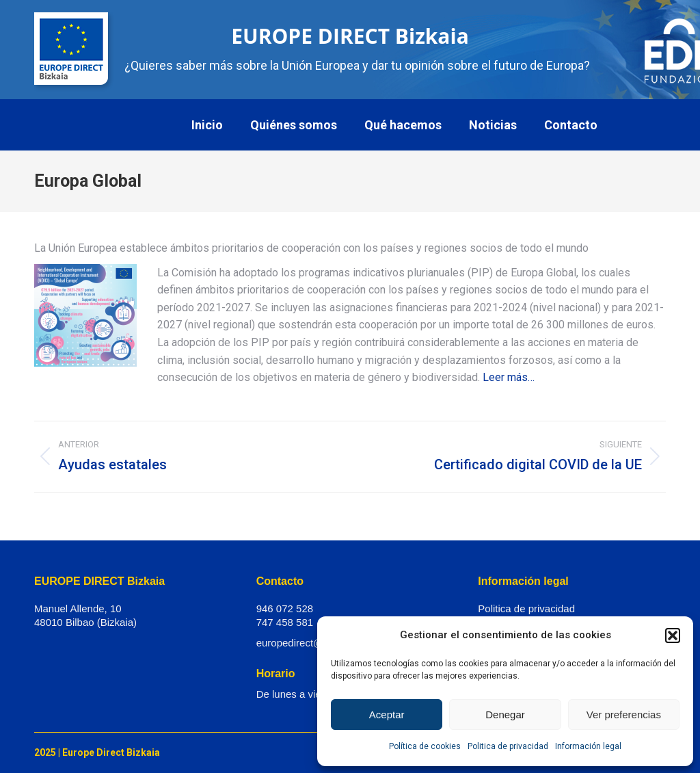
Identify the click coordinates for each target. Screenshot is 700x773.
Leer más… (509, 377)
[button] (673, 636)
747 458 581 (285, 622)
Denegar (505, 715)
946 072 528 (285, 608)
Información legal (588, 746)
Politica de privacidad (508, 746)
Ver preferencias (624, 715)
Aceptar (387, 715)
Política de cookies (425, 746)
